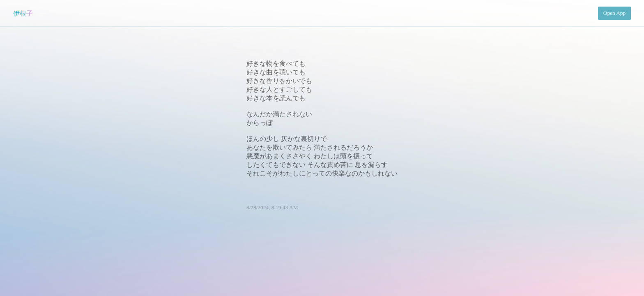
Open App (614, 13)
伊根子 (23, 13)
